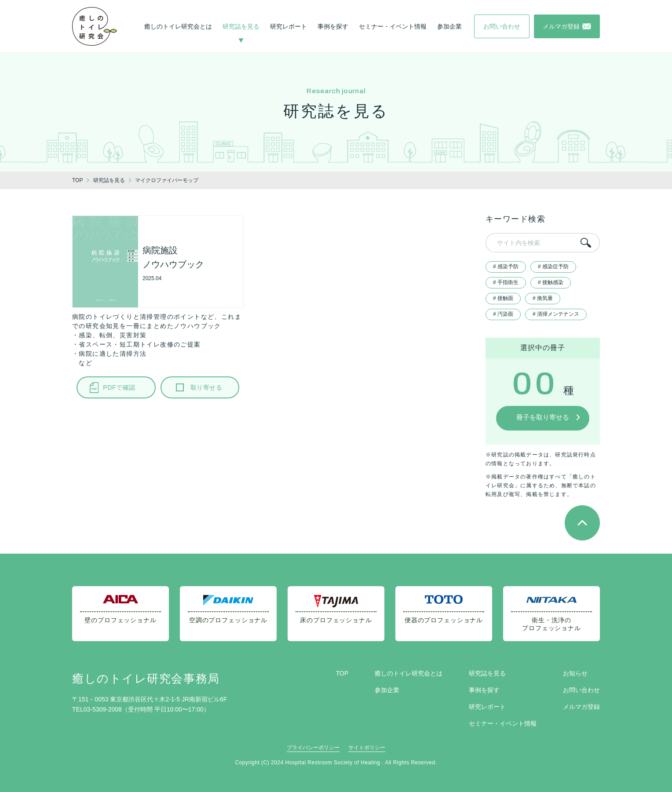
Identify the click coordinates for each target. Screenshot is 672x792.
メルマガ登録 (581, 707)
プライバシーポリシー (313, 748)
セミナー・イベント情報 (393, 26)
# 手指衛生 (506, 282)
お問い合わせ (581, 690)
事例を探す (333, 26)
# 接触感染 (551, 282)
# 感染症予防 (553, 266)
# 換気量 (543, 298)
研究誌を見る (241, 26)
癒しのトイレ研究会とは (178, 26)
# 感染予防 (506, 266)
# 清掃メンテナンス (556, 314)
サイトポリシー (367, 748)
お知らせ (575, 673)
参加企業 (449, 26)
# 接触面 (503, 298)
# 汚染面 (503, 314)
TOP (342, 673)
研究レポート (289, 26)
